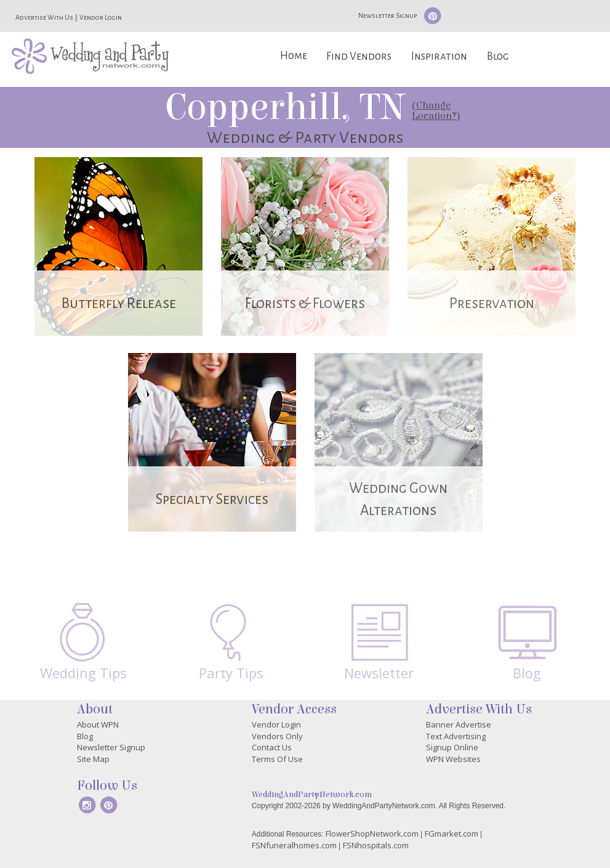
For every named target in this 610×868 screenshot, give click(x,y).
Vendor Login (101, 17)
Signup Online (452, 747)
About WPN (98, 724)
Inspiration (439, 56)
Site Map (93, 759)
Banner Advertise (459, 724)
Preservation (492, 303)
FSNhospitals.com (376, 845)
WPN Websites (453, 759)
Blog (498, 56)
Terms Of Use (277, 759)
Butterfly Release (119, 303)
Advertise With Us (44, 17)
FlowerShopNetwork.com (372, 834)
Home (294, 56)
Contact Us (272, 747)
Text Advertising (456, 736)
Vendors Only (277, 736)
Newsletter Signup (387, 15)
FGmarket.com (451, 834)
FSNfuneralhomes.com (294, 845)
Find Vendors (359, 56)
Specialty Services (212, 499)
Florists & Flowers (305, 303)
